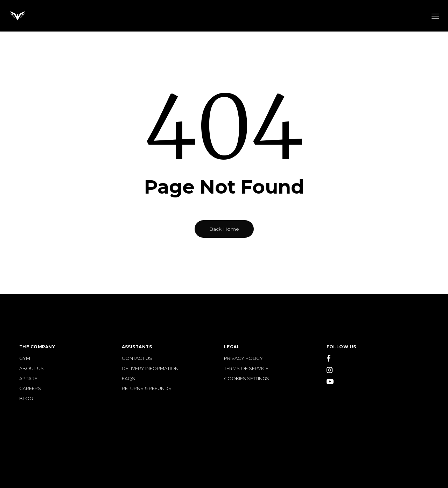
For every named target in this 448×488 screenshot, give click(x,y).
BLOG (26, 399)
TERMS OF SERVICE (246, 368)
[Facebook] (378, 359)
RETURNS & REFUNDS (147, 388)
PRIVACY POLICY (243, 358)
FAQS (128, 379)
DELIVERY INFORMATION (150, 368)
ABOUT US (31, 368)
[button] (435, 16)
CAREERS (30, 388)
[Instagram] (378, 371)
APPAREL (30, 379)
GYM (25, 358)
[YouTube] (378, 382)
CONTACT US (137, 358)
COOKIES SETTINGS (247, 379)
